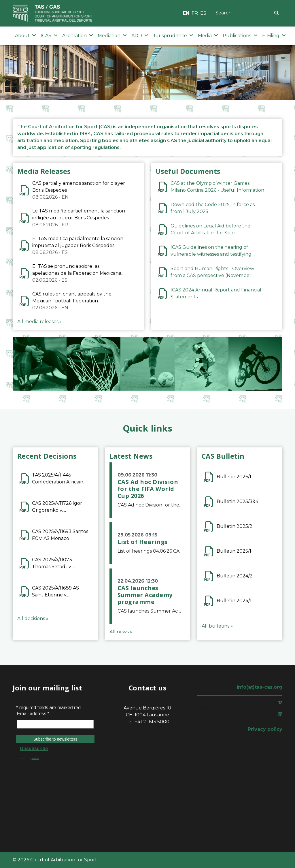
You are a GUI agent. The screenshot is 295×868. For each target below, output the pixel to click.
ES (203, 13)
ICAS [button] (49, 36)
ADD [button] (140, 36)
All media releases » (40, 322)
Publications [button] (240, 36)
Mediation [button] (112, 36)
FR (195, 13)
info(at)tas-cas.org (259, 687)
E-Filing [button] (274, 36)
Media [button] (208, 36)
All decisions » (33, 618)
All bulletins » (217, 626)
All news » (121, 632)
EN (186, 13)
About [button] (25, 36)
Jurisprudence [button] (173, 36)
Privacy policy (265, 729)
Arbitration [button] (78, 36)
